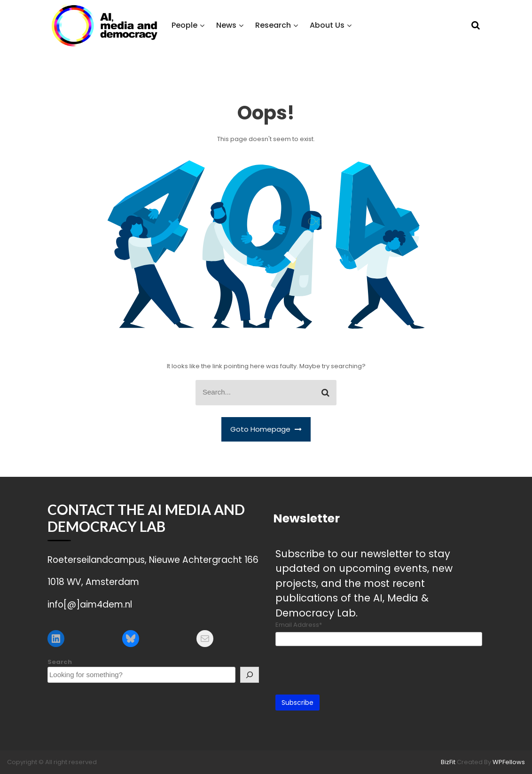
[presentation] (347, 669)
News (226, 25)
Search (60, 662)
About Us (327, 25)
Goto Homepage (266, 429)
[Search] (250, 675)
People (184, 25)
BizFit (449, 762)
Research (273, 25)
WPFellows (509, 762)
